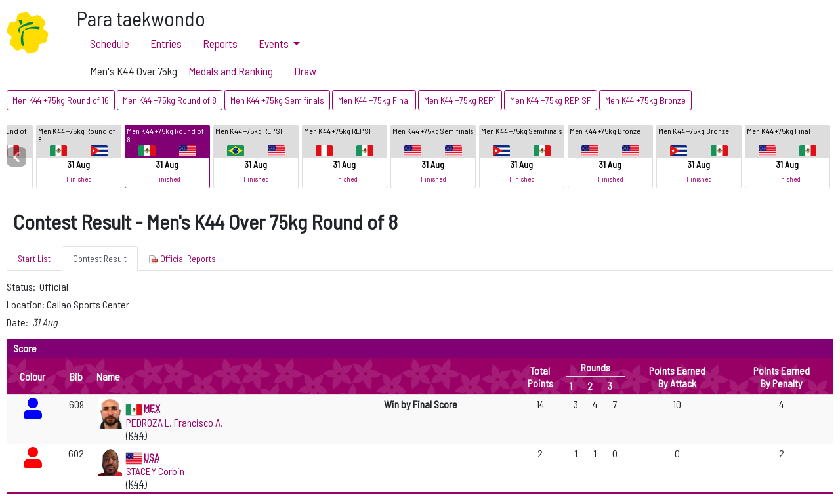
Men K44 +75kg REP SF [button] (551, 100)
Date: (18, 322)
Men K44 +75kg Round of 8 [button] (170, 100)
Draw (305, 71)
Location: (27, 304)
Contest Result (100, 258)
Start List (34, 258)
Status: (22, 286)
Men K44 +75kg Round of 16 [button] (61, 100)
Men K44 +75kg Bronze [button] (645, 100)
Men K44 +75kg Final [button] (374, 100)
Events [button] (275, 43)
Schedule (110, 43)
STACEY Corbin (155, 471)
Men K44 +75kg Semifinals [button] (277, 100)
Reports (220, 43)
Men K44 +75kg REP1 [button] (460, 100)
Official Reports (182, 259)
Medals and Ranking (231, 71)
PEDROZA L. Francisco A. (175, 422)
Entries (166, 43)
